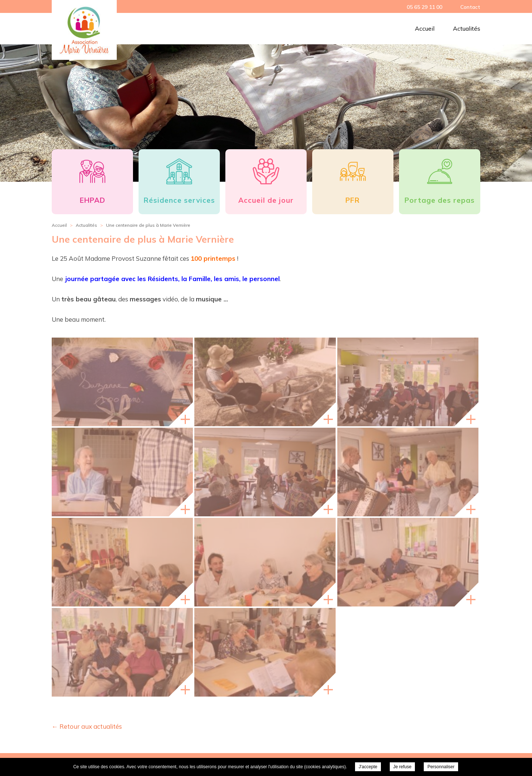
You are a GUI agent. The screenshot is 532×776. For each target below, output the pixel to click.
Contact (470, 7)
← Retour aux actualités (87, 726)
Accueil (425, 28)
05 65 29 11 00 (424, 7)
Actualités (467, 28)
